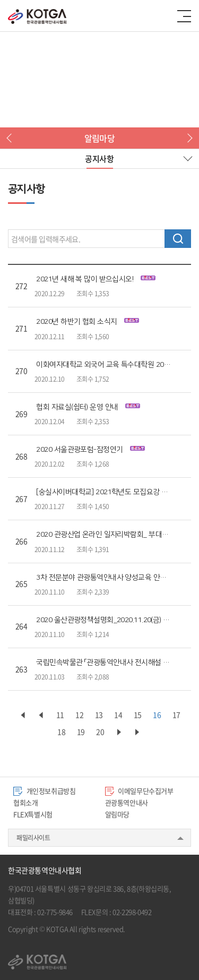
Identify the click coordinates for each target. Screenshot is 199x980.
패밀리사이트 (33, 838)
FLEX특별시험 (33, 814)
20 (100, 732)
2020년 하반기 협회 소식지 (87, 322)
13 (99, 715)
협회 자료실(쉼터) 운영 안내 (88, 407)
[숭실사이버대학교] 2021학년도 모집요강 (104, 492)
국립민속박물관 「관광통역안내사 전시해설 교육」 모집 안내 (104, 663)
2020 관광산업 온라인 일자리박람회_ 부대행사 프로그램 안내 (104, 535)
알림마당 (117, 814)
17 (176, 715)
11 (60, 715)
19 (81, 732)
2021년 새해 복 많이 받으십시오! (96, 279)
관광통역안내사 (127, 802)
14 (118, 715)
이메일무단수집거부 (139, 791)
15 (138, 715)
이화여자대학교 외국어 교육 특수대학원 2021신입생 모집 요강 (104, 365)
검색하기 (178, 239)
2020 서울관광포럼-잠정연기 (90, 450)
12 (79, 715)
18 (61, 732)
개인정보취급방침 (45, 791)
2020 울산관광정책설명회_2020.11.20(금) (104, 620)
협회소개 (25, 802)
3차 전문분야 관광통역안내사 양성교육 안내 (104, 578)
